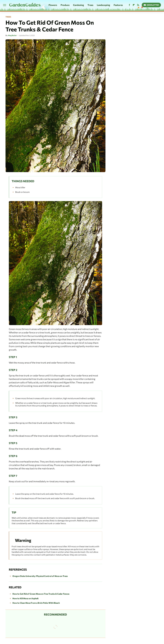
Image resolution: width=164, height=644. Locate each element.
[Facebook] (129, 5)
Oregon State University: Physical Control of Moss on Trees (40, 576)
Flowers (53, 5)
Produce (65, 5)
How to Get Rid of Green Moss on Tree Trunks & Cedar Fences (41, 594)
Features (118, 5)
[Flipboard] (134, 5)
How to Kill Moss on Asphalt (25, 598)
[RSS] (138, 5)
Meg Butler (12, 35)
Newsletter (151, 5)
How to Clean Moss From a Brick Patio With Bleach (36, 603)
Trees (90, 5)
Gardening (78, 5)
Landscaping (103, 5)
